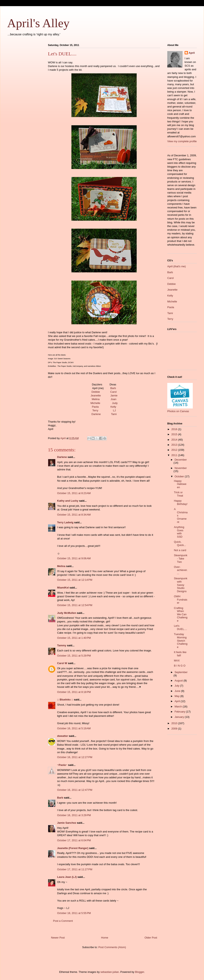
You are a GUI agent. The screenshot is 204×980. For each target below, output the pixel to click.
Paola (95, 407)
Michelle (95, 403)
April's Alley (38, 23)
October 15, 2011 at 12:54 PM (75, 605)
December (181, 460)
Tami (114, 414)
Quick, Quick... (180, 543)
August (179, 681)
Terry (95, 410)
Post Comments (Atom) (112, 947)
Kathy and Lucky (68, 501)
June (178, 691)
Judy (115, 403)
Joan (113, 399)
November (181, 468)
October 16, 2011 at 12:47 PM (75, 790)
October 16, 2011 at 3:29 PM (74, 815)
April (192, 53)
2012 (175, 450)
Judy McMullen (67, 613)
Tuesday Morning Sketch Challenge (181, 640)
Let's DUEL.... (180, 627)
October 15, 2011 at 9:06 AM (74, 558)
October (180, 476)
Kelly (113, 407)
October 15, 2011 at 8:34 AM (74, 515)
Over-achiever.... (181, 570)
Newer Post (58, 938)
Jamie (114, 395)
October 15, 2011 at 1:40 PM (74, 638)
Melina (96, 399)
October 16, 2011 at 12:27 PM (75, 757)
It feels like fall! (180, 654)
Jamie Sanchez (67, 823)
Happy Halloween (180, 484)
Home (105, 938)
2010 (175, 723)
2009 (175, 729)
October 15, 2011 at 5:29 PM (74, 656)
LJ (114, 410)
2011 (175, 455)
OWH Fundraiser (181, 600)
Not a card (180, 550)
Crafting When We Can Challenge (181, 614)
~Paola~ (62, 765)
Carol (113, 392)
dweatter (63, 736)
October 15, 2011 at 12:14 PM (75, 580)
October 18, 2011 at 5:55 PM (74, 913)
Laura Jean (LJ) (67, 877)
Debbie (96, 392)
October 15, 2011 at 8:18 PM (74, 692)
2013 (175, 445)
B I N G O (180, 666)
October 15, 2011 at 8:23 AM (74, 493)
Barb (113, 388)
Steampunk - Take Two (181, 558)
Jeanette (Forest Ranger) (73, 848)
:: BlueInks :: (65, 700)
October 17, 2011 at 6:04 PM (74, 840)
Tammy (62, 645)
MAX (177, 661)
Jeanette (96, 395)
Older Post (151, 938)
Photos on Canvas (178, 411)
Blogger (140, 972)
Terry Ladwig (65, 522)
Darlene (96, 414)
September (181, 672)
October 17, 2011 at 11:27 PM (75, 869)
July (177, 686)
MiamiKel (63, 588)
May (177, 696)
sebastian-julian (110, 972)
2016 (175, 429)
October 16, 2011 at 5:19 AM (74, 728)
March (179, 706)
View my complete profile (182, 141)
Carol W (62, 663)
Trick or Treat (178, 494)
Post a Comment (63, 921)
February (180, 712)
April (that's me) (177, 266)
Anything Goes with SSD (179, 532)
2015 (175, 434)
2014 (175, 440)
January (180, 717)
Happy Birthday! (181, 502)
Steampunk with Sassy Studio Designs (181, 585)
